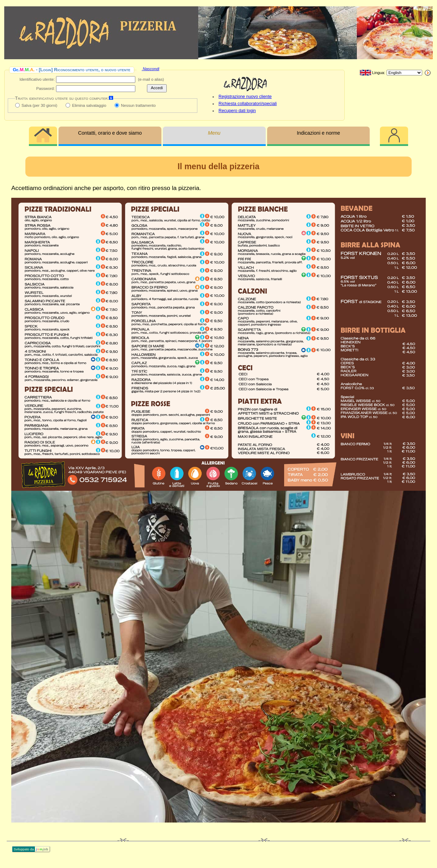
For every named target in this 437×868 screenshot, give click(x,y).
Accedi (157, 88)
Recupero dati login (237, 111)
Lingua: (373, 73)
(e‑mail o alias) (151, 79)
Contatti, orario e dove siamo (110, 133)
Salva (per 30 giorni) (39, 105)
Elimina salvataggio (89, 105)
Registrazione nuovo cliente (245, 97)
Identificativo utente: (37, 79)
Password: (46, 88)
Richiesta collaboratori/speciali (248, 104)
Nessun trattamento (138, 105)
